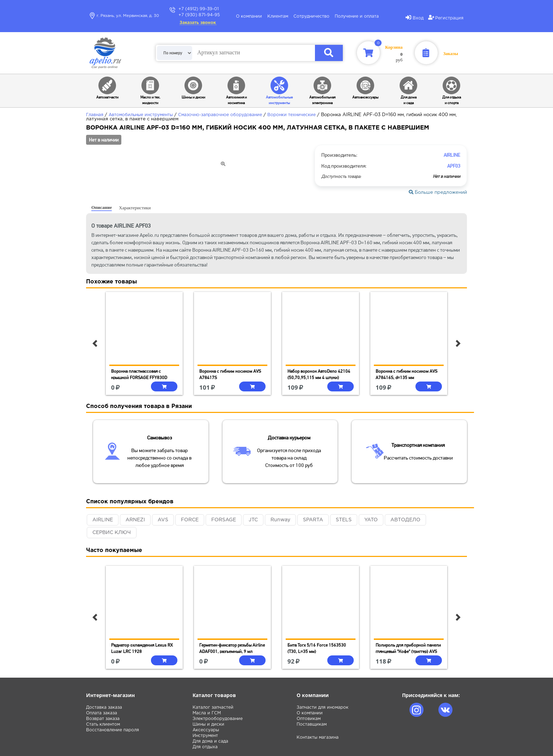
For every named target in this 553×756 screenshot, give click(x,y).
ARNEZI (135, 520)
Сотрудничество (311, 16)
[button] (95, 343)
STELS (344, 520)
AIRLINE (103, 520)
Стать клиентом (103, 724)
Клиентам (278, 16)
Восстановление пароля (113, 730)
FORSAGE (224, 520)
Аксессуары (206, 730)
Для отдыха (205, 747)
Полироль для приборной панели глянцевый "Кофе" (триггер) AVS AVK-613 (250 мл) (408, 651)
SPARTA (313, 520)
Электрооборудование (218, 719)
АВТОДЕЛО (405, 520)
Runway (280, 520)
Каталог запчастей (213, 707)
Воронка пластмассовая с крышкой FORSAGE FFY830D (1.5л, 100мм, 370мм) (139, 377)
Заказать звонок (198, 23)
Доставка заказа (104, 707)
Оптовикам (309, 719)
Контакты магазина (318, 737)
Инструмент (205, 736)
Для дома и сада (210, 741)
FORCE (190, 520)
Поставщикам (312, 724)
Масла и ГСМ (207, 713)
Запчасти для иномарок (323, 707)
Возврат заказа (103, 719)
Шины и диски (208, 724)
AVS (163, 520)
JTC (253, 520)
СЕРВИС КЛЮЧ (112, 533)
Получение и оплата (357, 16)
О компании (249, 16)
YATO (371, 520)
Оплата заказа (102, 713)
